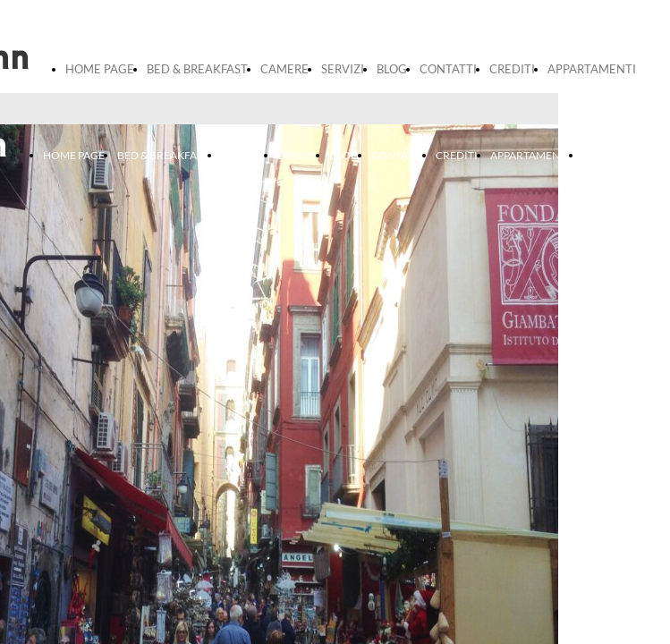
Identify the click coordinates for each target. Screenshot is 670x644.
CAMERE (284, 69)
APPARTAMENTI (592, 69)
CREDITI (512, 69)
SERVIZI (343, 69)
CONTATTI (448, 69)
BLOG (392, 69)
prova (596, 155)
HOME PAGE (100, 69)
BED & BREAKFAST (197, 69)
